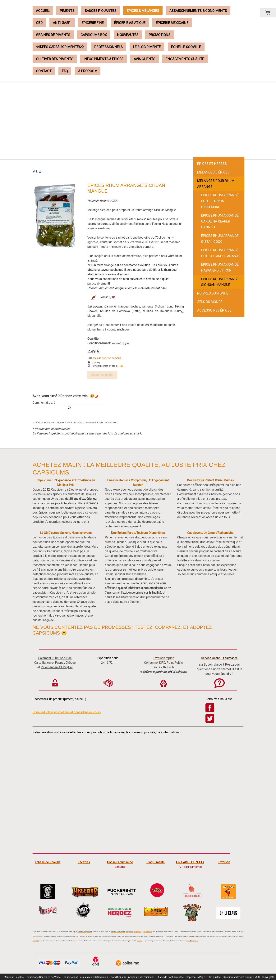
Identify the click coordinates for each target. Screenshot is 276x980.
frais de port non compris (107, 358)
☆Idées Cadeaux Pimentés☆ (60, 47)
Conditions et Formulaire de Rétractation (86, 977)
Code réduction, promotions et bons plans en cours (67, 712)
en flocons (138, 932)
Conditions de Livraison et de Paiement (132, 977)
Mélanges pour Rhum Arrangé (216, 184)
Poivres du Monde (213, 293)
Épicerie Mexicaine (172, 23)
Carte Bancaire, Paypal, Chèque (55, 663)
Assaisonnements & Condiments (198, 11)
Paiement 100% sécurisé (55, 658)
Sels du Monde (210, 302)
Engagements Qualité (185, 59)
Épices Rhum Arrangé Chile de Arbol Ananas (221, 253)
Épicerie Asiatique (130, 23)
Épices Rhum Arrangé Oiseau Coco (220, 239)
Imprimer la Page (196, 977)
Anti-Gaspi (62, 23)
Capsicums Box (94, 35)
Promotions (160, 35)
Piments (67, 11)
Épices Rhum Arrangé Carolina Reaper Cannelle (220, 221)
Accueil (43, 11)
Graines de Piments (53, 35)
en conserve (148, 932)
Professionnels (108, 47)
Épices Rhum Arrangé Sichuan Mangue (220, 282)
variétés (139, 941)
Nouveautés (128, 35)
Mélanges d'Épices (213, 172)
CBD (39, 23)
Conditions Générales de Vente (44, 977)
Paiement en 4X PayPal (57, 667)
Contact (44, 71)
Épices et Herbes (212, 164)
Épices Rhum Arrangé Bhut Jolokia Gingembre (220, 201)
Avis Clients (145, 59)
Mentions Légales (14, 977)
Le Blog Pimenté (147, 47)
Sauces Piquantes (101, 11)
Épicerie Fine (93, 23)
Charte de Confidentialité (170, 977)
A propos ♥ (88, 71)
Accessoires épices (214, 310)
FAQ (65, 71)
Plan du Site (214, 977)
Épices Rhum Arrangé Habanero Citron (220, 267)
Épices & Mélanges (143, 11)
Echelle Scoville (186, 47)
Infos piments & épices (103, 59)
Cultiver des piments (55, 59)
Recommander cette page (238, 977)
